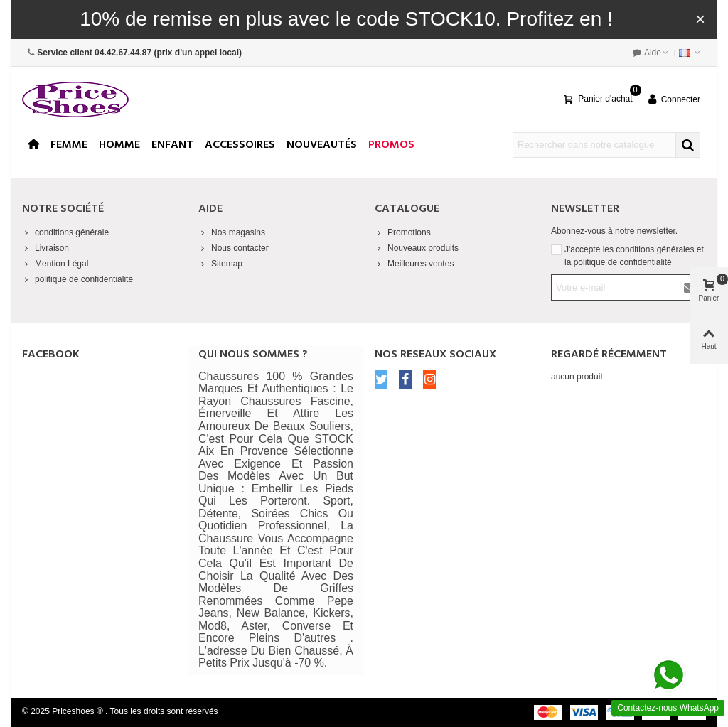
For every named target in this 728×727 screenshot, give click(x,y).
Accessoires (240, 145)
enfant (172, 145)
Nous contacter (234, 248)
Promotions (403, 232)
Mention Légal (55, 264)
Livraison (45, 248)
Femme (69, 145)
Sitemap (220, 264)
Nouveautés (322, 145)
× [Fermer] (700, 19)
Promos (391, 145)
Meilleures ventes (414, 264)
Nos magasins (232, 232)
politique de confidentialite (77, 279)
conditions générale (65, 232)
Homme (119, 145)
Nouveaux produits (417, 248)
